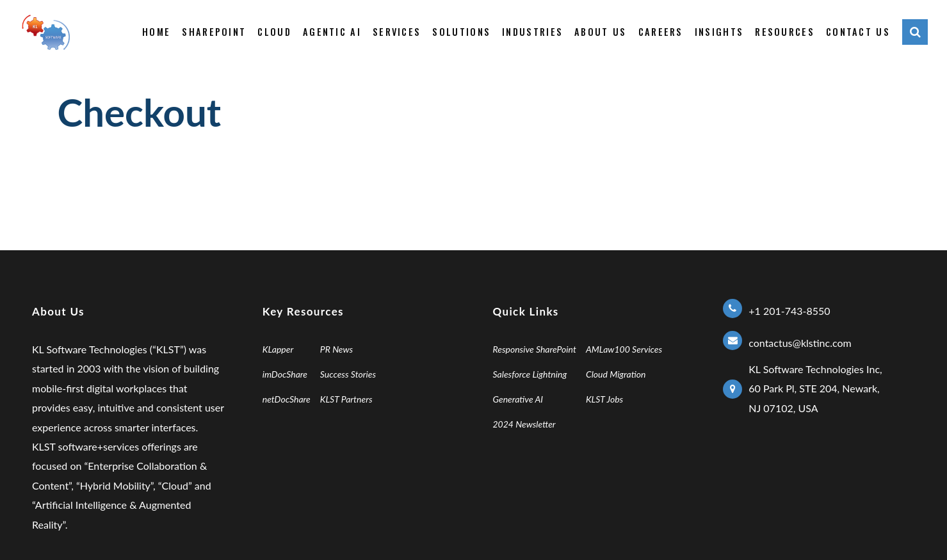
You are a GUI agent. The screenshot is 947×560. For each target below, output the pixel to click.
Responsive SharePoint (535, 349)
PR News (336, 349)
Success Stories (348, 374)
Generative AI (518, 399)
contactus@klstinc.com (800, 343)
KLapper (278, 349)
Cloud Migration (616, 374)
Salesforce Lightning (530, 374)
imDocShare (285, 374)
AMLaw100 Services (624, 349)
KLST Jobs (604, 399)
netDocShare (287, 399)
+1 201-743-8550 (789, 311)
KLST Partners (346, 399)
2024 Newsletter (524, 424)
